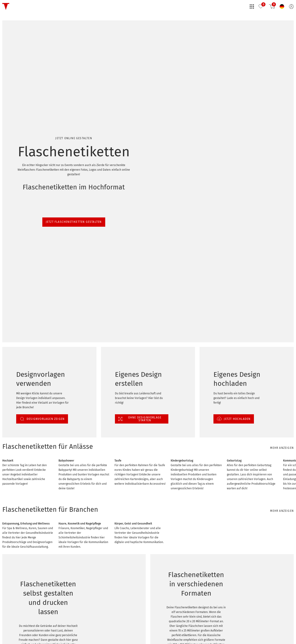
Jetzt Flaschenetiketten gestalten (37, 64)
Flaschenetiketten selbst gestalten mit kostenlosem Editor (60, 633)
